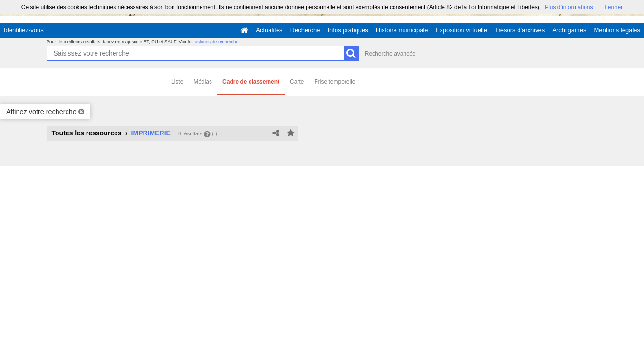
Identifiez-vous (24, 30)
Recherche (305, 30)
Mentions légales (617, 30)
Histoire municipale (402, 30)
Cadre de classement (251, 82)
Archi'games (569, 30)
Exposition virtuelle (461, 30)
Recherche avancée (390, 54)
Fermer (614, 7)
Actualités (269, 30)
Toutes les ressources (87, 133)
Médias (203, 82)
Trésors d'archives (520, 30)
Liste (177, 82)
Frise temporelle (335, 82)
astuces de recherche (217, 42)
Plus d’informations (569, 7)
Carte (297, 82)
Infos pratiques (348, 30)
